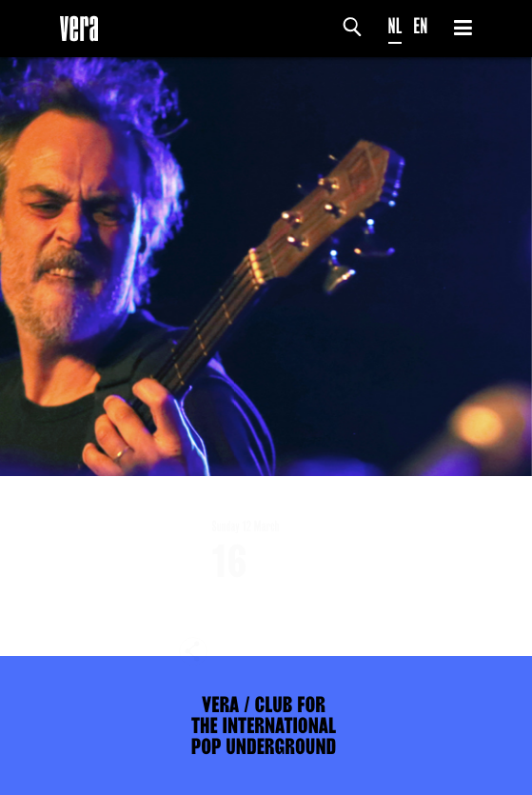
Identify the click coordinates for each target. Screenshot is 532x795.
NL (395, 26)
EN (420, 26)
